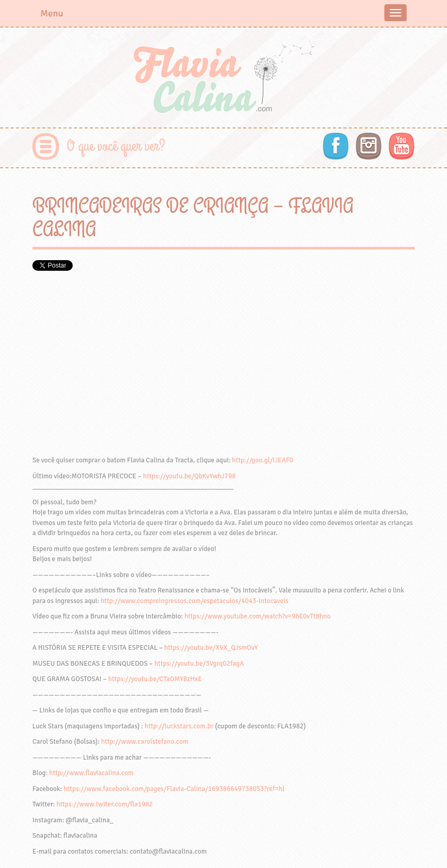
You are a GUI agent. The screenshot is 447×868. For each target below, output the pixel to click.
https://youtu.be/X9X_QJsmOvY (211, 648)
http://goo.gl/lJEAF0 (263, 460)
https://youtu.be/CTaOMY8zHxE (155, 679)
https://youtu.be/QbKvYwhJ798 (189, 476)
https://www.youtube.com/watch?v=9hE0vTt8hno (257, 616)
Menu (52, 13)
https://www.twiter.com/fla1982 (105, 804)
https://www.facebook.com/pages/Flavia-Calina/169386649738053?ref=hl (174, 789)
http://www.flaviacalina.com (92, 773)
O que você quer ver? (116, 146)
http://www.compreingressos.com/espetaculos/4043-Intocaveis (195, 601)
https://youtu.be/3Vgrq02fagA (199, 664)
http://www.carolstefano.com (145, 742)
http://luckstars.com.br (179, 726)
